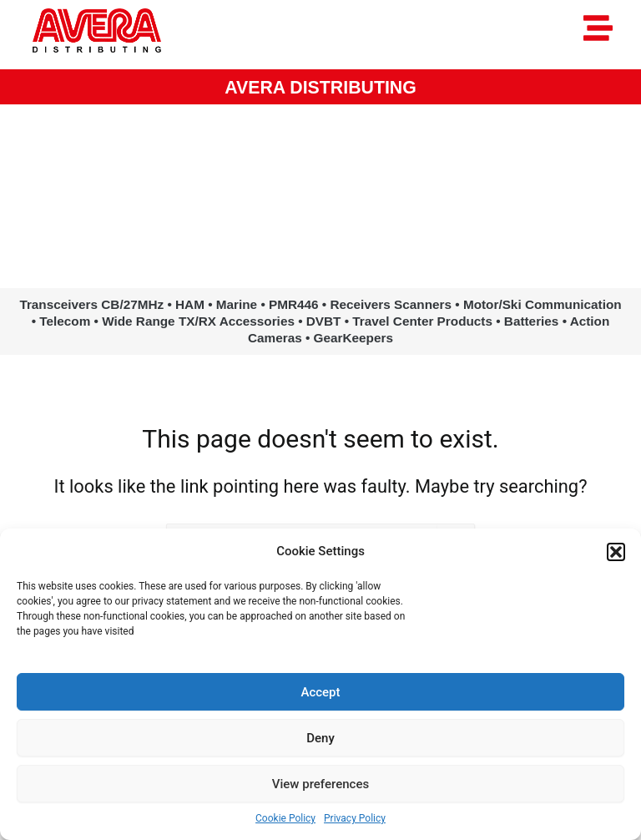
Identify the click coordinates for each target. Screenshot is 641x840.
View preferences (320, 784)
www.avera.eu (320, 217)
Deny (320, 738)
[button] (616, 552)
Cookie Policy (285, 818)
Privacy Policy (355, 818)
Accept (320, 692)
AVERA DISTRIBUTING (320, 88)
